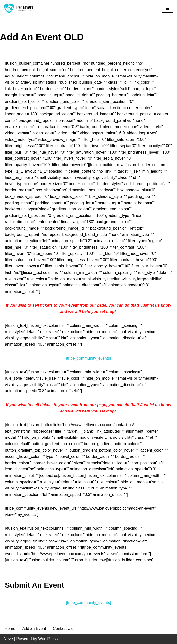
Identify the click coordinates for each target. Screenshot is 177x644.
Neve (8, 639)
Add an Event (34, 629)
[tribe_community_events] (88, 358)
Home (10, 629)
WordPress (48, 639)
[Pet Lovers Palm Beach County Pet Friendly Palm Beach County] (19, 8)
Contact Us (63, 629)
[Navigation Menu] (167, 8)
